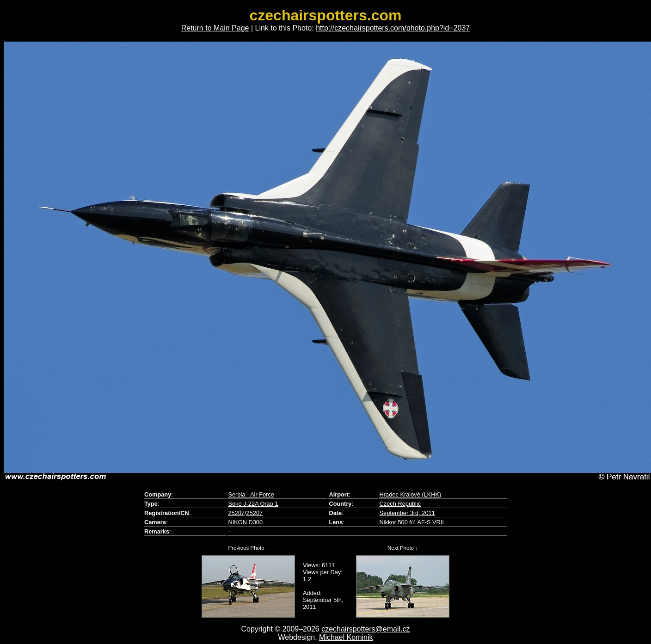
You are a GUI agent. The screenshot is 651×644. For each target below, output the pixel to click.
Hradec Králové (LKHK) (411, 494)
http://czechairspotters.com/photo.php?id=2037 (393, 28)
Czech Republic (400, 504)
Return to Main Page (215, 28)
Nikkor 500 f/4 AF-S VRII (412, 522)
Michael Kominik (346, 637)
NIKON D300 (245, 522)
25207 (236, 513)
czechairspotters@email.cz (365, 629)
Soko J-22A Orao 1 (253, 504)
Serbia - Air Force (251, 494)
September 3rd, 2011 (407, 513)
